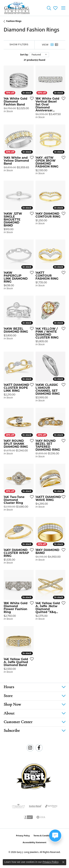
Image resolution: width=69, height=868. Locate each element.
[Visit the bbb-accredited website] (28, 817)
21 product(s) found (34, 60)
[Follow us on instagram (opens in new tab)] (30, 748)
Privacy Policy (23, 836)
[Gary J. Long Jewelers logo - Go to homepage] (17, 8)
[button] (49, 8)
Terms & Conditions (43, 836)
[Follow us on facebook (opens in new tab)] (39, 748)
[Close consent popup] (63, 862)
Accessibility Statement (34, 842)
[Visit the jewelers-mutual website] (35, 806)
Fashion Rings (14, 21)
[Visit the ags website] (18, 806)
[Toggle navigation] (63, 8)
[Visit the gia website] (41, 817)
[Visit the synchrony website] (51, 806)
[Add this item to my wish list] (31, 98)
